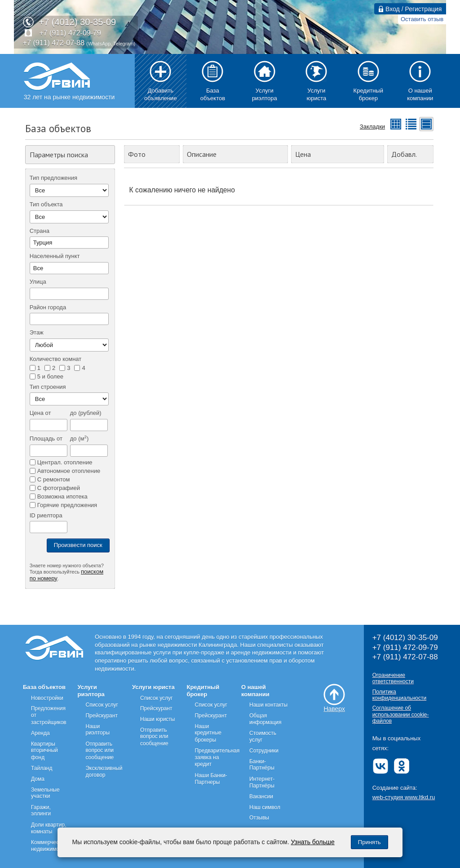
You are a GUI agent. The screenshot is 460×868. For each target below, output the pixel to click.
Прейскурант (101, 716)
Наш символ (265, 807)
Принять (369, 842)
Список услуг (102, 705)
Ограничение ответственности (393, 678)
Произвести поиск (78, 545)
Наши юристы (158, 719)
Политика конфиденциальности (400, 695)
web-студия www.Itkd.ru (404, 797)
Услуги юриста (153, 687)
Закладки (372, 127)
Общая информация (265, 719)
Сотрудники (264, 751)
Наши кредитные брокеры (208, 733)
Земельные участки (45, 793)
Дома (38, 779)
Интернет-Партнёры (262, 782)
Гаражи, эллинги (41, 811)
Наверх (334, 698)
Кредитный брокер (203, 691)
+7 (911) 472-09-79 (70, 33)
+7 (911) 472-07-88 (54, 43)
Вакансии (261, 797)
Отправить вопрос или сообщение (100, 751)
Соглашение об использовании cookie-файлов (401, 714)
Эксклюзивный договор (104, 772)
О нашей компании (255, 691)
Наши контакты (268, 705)
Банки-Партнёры (262, 765)
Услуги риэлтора (91, 691)
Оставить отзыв (422, 19)
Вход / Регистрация (410, 9)
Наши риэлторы (97, 730)
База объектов (44, 687)
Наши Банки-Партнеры (211, 779)
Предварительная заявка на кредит (217, 757)
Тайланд (42, 768)
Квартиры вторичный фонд (44, 751)
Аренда (40, 733)
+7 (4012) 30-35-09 (77, 22)
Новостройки (47, 698)
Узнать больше (313, 842)
